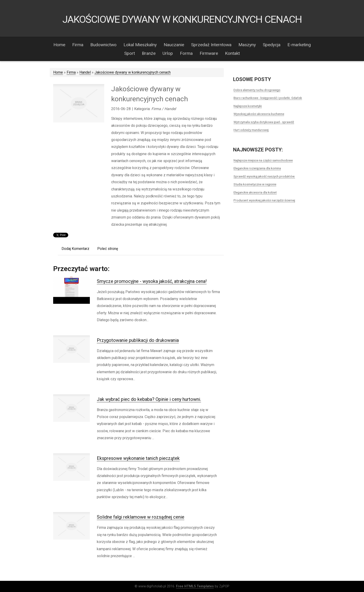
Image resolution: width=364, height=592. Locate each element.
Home (58, 72)
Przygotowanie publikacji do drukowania (138, 340)
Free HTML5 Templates (195, 586)
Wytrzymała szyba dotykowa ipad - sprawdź (264, 122)
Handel (85, 72)
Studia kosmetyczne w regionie (255, 184)
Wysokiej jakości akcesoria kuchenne (259, 114)
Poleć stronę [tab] (108, 249)
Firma (71, 72)
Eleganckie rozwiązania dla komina (257, 168)
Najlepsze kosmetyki (248, 106)
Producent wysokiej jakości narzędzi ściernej (264, 200)
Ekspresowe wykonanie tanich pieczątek (138, 458)
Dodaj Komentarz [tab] (75, 249)
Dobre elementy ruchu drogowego (257, 90)
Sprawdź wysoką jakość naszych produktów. (264, 176)
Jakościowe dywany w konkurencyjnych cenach (133, 72)
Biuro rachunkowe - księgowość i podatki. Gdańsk (268, 98)
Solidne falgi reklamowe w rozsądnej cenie (141, 517)
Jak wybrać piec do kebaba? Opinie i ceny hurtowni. (149, 399)
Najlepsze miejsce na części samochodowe (263, 160)
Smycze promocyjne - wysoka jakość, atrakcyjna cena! (152, 281)
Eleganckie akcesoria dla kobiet (255, 192)
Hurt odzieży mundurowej (251, 130)
